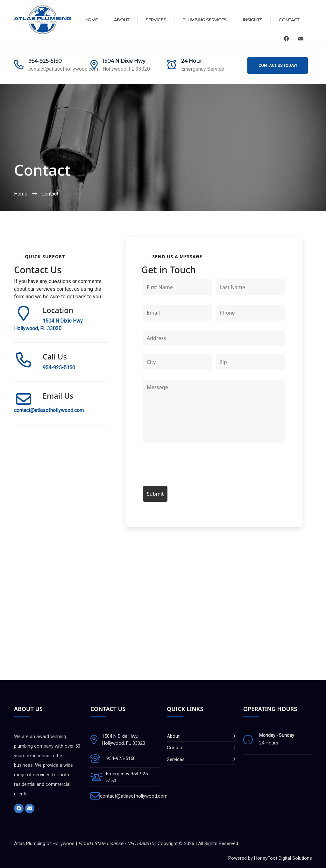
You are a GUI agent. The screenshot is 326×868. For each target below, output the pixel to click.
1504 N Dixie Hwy (124, 61)
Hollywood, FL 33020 (126, 69)
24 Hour (192, 61)
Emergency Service (203, 69)
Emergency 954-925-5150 (128, 777)
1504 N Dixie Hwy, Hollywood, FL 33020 (124, 740)
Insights (253, 20)
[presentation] (191, 466)
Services (156, 20)
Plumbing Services (205, 20)
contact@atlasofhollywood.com (63, 69)
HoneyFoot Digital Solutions (283, 858)
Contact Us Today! (278, 65)
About (122, 20)
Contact (289, 20)
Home (91, 20)
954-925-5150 (45, 61)
